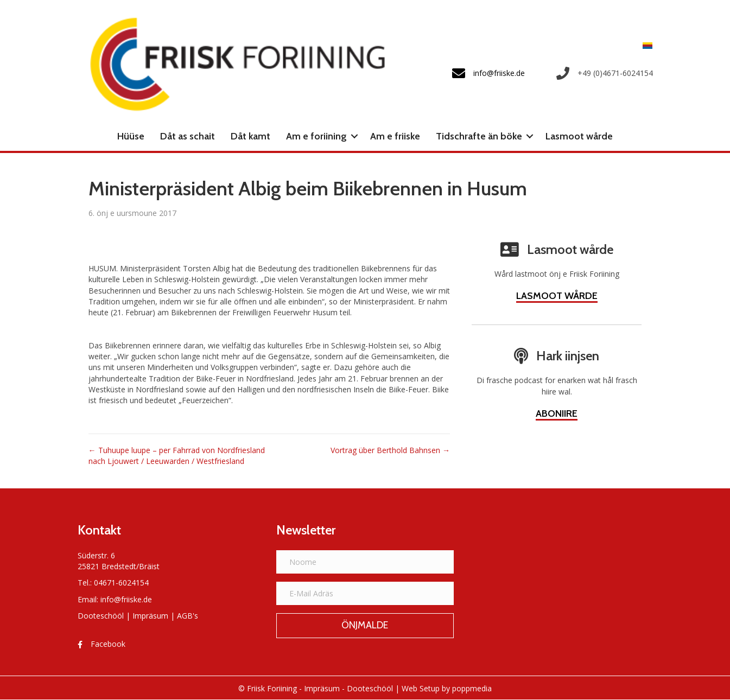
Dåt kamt (250, 136)
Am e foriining (316, 136)
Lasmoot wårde (579, 136)
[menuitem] (645, 45)
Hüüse (131, 136)
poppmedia (472, 688)
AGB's (188, 616)
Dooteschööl (101, 616)
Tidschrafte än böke (479, 136)
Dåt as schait (188, 136)
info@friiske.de (126, 599)
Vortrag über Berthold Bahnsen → (390, 450)
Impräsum (150, 616)
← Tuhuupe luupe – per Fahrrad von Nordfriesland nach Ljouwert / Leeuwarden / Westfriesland (177, 456)
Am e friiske (395, 136)
